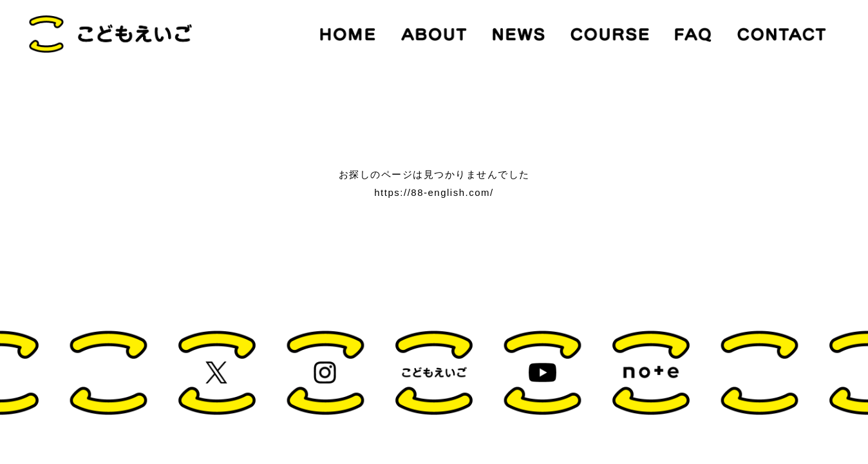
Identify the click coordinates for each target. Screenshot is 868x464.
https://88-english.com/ (434, 192)
